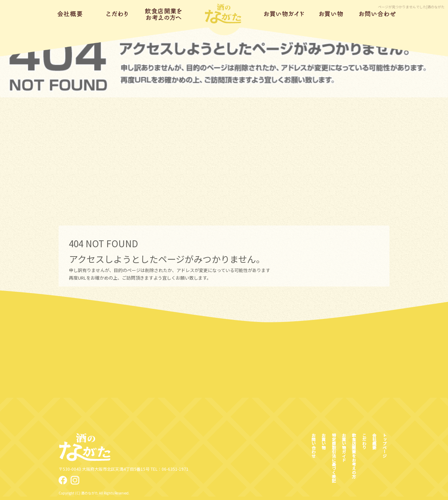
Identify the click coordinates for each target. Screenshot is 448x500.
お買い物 (331, 14)
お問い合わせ (378, 14)
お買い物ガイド (284, 14)
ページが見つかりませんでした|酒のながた (411, 7)
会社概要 (71, 14)
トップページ (224, 14)
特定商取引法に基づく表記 (334, 458)
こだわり (117, 14)
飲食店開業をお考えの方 (164, 14)
